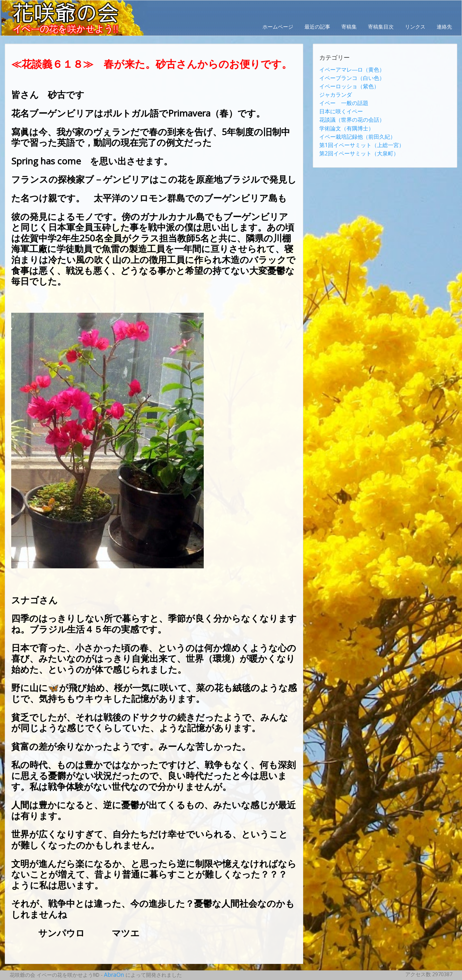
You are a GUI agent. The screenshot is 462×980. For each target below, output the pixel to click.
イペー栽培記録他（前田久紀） (355, 131)
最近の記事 (317, 27)
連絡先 (444, 27)
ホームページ (278, 27)
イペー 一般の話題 (342, 100)
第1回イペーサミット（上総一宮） (359, 138)
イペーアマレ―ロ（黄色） (350, 69)
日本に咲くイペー (340, 108)
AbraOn (113, 974)
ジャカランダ (335, 92)
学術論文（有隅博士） (345, 123)
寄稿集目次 (381, 27)
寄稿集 (349, 27)
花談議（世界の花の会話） (350, 115)
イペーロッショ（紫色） (347, 84)
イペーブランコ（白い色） (350, 77)
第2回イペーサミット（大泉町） (357, 146)
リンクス (415, 27)
